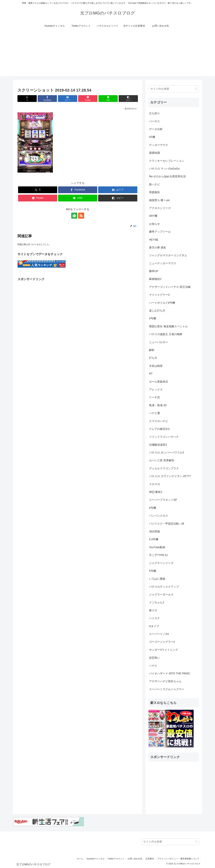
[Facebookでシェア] (47, 99)
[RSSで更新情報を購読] (81, 216)
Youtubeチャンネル (95, 859)
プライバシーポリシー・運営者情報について (178, 859)
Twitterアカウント (116, 859)
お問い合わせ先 (135, 859)
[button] (128, 99)
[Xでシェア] (27, 99)
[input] (174, 89)
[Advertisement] (107, 55)
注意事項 (150, 859)
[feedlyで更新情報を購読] (74, 216)
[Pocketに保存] (88, 99)
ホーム (80, 859)
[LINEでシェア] (108, 99)
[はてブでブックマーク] (68, 99)
